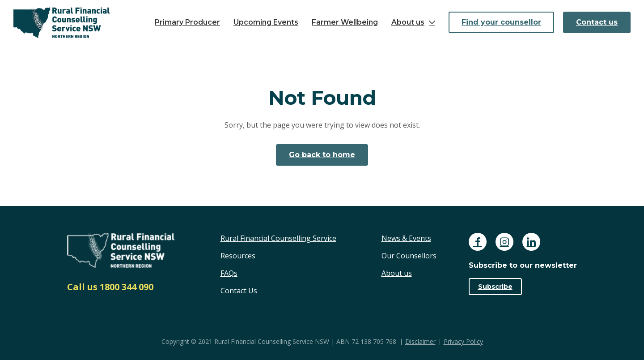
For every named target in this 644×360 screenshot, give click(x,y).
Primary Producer (187, 22)
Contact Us (239, 291)
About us (408, 22)
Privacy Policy (463, 341)
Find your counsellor (501, 22)
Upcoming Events (266, 22)
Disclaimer (420, 341)
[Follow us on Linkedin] (531, 242)
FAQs (229, 273)
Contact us (597, 22)
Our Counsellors (409, 256)
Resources (238, 256)
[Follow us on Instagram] (504, 242)
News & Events (406, 238)
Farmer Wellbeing (345, 22)
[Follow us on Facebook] (478, 242)
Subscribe (495, 287)
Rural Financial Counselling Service (278, 238)
